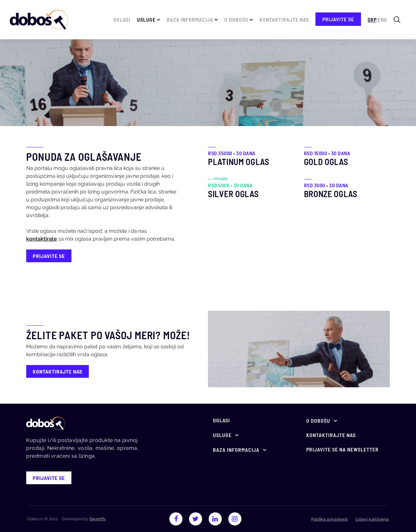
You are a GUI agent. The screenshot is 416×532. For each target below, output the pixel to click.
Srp (372, 19)
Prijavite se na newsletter (342, 449)
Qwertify (98, 519)
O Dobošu (236, 19)
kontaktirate (42, 239)
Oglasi (122, 19)
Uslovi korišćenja (372, 519)
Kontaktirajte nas (284, 19)
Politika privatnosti (329, 519)
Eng (382, 19)
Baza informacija (190, 19)
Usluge (146, 19)
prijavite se (338, 19)
